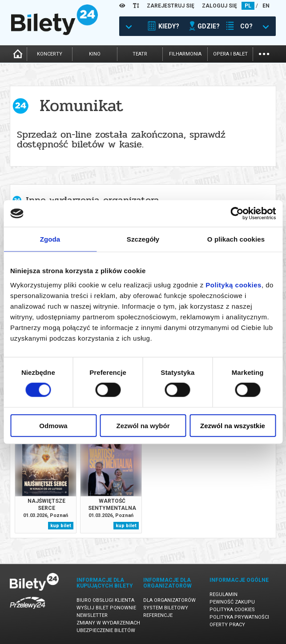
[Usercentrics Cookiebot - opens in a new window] (237, 214)
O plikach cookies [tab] (236, 239)
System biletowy (166, 608)
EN (266, 6)
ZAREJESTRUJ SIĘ (171, 6)
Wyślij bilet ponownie (106, 608)
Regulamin (224, 594)
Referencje (158, 615)
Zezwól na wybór (143, 425)
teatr (140, 54)
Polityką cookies (234, 284)
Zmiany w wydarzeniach (108, 623)
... (264, 53)
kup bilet (61, 526)
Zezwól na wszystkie (233, 425)
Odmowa (53, 425)
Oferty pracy (227, 625)
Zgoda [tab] (50, 239)
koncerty (50, 54)
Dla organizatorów (169, 600)
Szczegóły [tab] (143, 239)
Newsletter (92, 615)
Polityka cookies (232, 610)
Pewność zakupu (232, 602)
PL (248, 6)
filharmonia (185, 54)
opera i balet (230, 54)
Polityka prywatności (239, 617)
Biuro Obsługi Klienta (105, 600)
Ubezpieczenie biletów (106, 630)
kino (95, 54)
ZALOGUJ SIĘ (220, 6)
